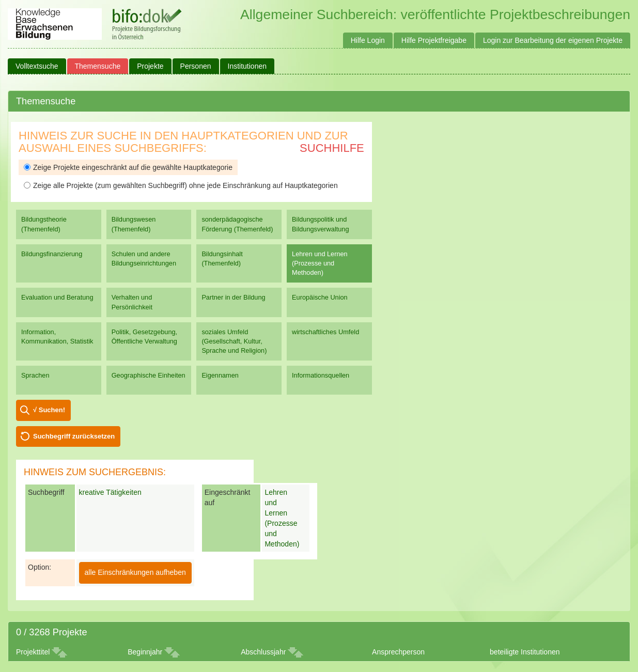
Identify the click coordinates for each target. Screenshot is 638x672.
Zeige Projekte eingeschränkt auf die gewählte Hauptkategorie (128, 167)
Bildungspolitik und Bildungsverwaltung (320, 224)
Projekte (150, 66)
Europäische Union (320, 297)
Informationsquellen (321, 375)
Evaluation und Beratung (57, 297)
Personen (196, 66)
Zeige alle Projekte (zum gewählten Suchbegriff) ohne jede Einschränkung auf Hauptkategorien (181, 185)
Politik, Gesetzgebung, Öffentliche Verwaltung (144, 337)
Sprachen (35, 375)
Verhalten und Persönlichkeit (132, 302)
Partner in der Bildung (233, 297)
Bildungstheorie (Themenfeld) (44, 224)
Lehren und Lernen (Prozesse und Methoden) (320, 263)
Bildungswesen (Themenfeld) (134, 224)
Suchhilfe (332, 148)
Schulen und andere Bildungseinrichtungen (144, 259)
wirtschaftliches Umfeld (325, 332)
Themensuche (98, 66)
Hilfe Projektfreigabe (434, 40)
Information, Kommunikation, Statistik (57, 337)
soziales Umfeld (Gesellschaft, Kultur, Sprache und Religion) (234, 341)
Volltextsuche (37, 66)
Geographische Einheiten (149, 375)
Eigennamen (220, 375)
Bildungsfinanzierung (52, 254)
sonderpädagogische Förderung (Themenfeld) (237, 224)
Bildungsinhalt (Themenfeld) (222, 259)
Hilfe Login (368, 40)
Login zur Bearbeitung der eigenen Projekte (553, 40)
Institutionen (247, 66)
